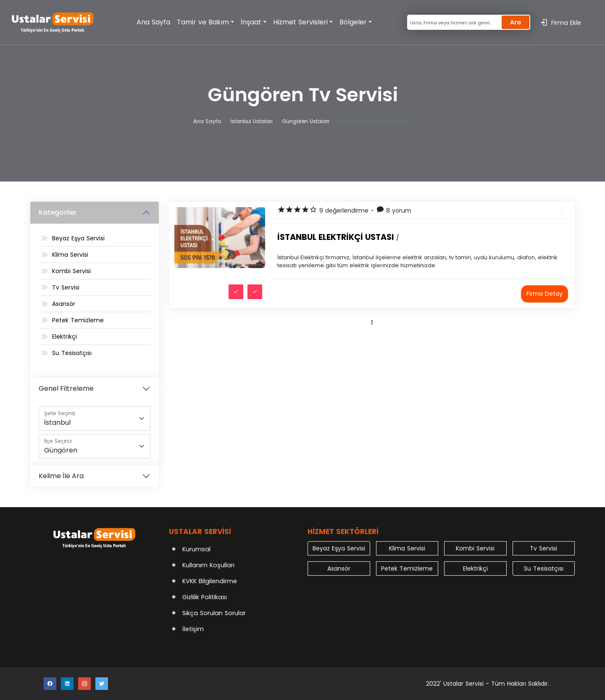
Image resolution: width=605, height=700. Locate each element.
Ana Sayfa (153, 22)
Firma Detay (544, 294)
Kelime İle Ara (61, 476)
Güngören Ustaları (306, 121)
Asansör (64, 304)
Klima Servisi (70, 255)
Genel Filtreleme (66, 388)
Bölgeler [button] (353, 22)
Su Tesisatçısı (72, 353)
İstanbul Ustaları (251, 121)
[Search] (453, 22)
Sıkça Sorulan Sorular (214, 613)
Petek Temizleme (78, 320)
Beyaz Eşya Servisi (78, 238)
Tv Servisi (66, 287)
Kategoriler (58, 212)
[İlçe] (95, 446)
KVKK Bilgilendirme (210, 581)
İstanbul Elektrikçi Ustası (338, 237)
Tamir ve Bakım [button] (203, 22)
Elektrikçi (64, 337)
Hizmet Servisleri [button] (300, 22)
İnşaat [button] (251, 22)
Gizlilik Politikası (205, 597)
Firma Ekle (561, 22)
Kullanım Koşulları (208, 565)
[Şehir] (95, 418)
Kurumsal (196, 549)
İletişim (193, 629)
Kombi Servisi (71, 271)
